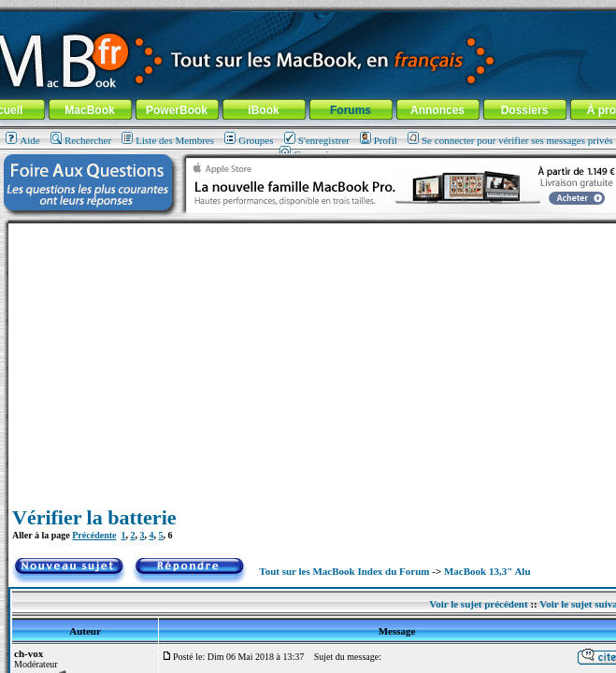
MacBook (89, 110)
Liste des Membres (168, 140)
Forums (351, 110)
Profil (379, 140)
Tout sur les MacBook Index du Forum (344, 571)
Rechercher (81, 140)
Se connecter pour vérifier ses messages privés (510, 140)
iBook (263, 110)
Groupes (249, 140)
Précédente (94, 535)
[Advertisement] (323, 354)
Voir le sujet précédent (478, 604)
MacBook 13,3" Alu (487, 571)
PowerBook (177, 110)
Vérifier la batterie (94, 517)
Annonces (437, 110)
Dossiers (525, 110)
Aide (22, 140)
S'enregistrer (317, 140)
